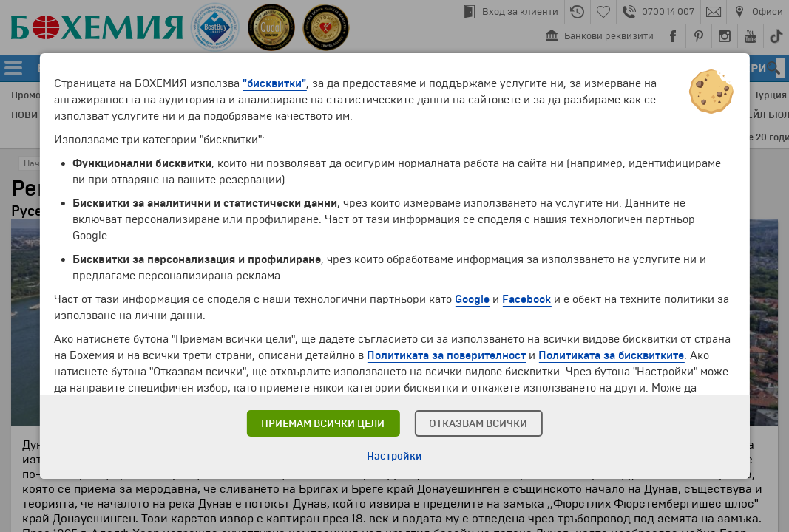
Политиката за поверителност (446, 355)
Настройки (394, 456)
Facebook (526, 299)
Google (472, 299)
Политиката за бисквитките (611, 355)
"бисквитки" (274, 83)
